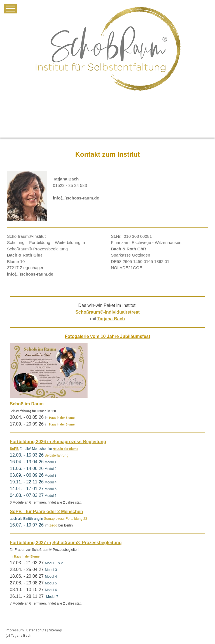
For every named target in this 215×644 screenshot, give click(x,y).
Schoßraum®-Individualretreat (107, 312)
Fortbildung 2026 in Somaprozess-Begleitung (58, 442)
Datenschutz (36, 630)
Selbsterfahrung (56, 455)
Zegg (53, 525)
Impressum (15, 630)
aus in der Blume (63, 418)
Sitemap (56, 630)
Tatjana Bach (111, 319)
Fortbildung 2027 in (31, 543)
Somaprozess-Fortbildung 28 (66, 519)
